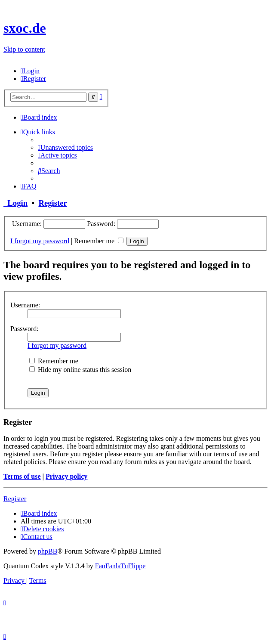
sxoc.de (25, 28)
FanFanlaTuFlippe (120, 566)
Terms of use (22, 476)
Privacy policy (66, 476)
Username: (25, 305)
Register (52, 203)
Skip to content (24, 49)
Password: (25, 329)
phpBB (48, 551)
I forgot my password (40, 241)
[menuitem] (30, 71)
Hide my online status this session (80, 370)
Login (15, 203)
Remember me (99, 241)
